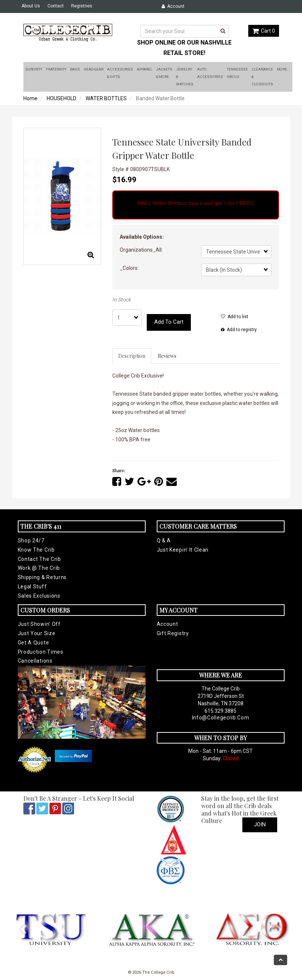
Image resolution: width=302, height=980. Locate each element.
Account (173, 6)
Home (30, 98)
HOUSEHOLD (62, 98)
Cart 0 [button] (264, 31)
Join (260, 824)
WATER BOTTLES (106, 98)
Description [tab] (132, 356)
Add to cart (169, 322)
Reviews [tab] (167, 356)
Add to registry (239, 330)
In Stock (122, 300)
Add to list (235, 317)
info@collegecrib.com (221, 718)
